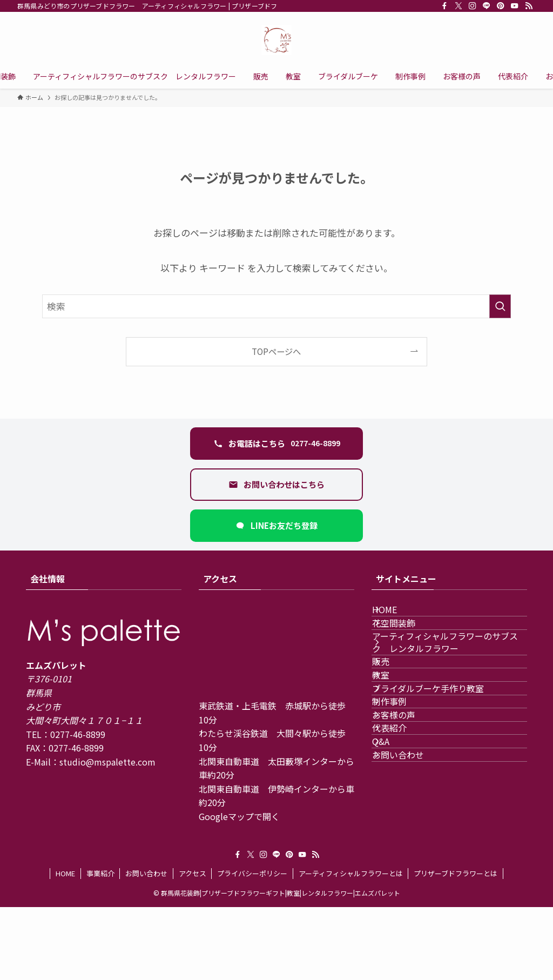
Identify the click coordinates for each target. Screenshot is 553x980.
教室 (393, 730)
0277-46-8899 (78, 734)
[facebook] (444, 6)
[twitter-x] (458, 6)
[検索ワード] (276, 306)
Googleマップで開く (239, 816)
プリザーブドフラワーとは (456, 946)
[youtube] (515, 6)
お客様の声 (406, 807)
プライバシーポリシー (252, 946)
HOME (397, 615)
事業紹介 (100, 946)
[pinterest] (501, 6)
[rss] (529, 6)
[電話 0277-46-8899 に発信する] (276, 444)
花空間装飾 (406, 641)
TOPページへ (276, 351)
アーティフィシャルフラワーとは (351, 946)
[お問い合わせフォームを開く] (276, 485)
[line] (487, 6)
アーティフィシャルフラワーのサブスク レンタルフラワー (449, 673)
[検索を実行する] (500, 306)
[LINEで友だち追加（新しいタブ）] (276, 526)
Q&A (393, 858)
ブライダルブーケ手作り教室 (440, 756)
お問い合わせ (410, 884)
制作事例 (402, 781)
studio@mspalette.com (107, 762)
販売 (393, 704)
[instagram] (473, 6)
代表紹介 (402, 833)
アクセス (193, 946)
